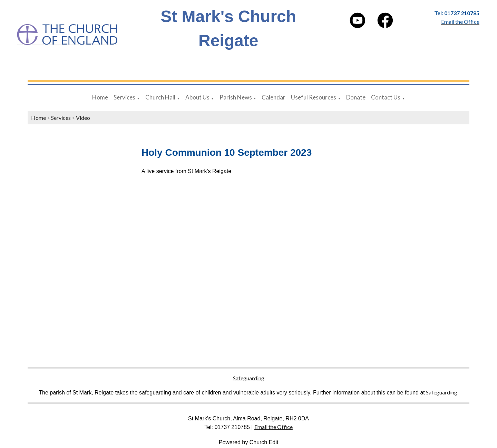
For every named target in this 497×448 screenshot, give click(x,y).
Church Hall (160, 97)
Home (100, 97)
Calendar (274, 97)
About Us (197, 97)
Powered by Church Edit (249, 442)
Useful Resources (314, 97)
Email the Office (274, 427)
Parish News (236, 97)
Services (124, 97)
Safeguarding (249, 378)
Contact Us (386, 97)
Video (83, 118)
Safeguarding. (442, 392)
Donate (356, 97)
